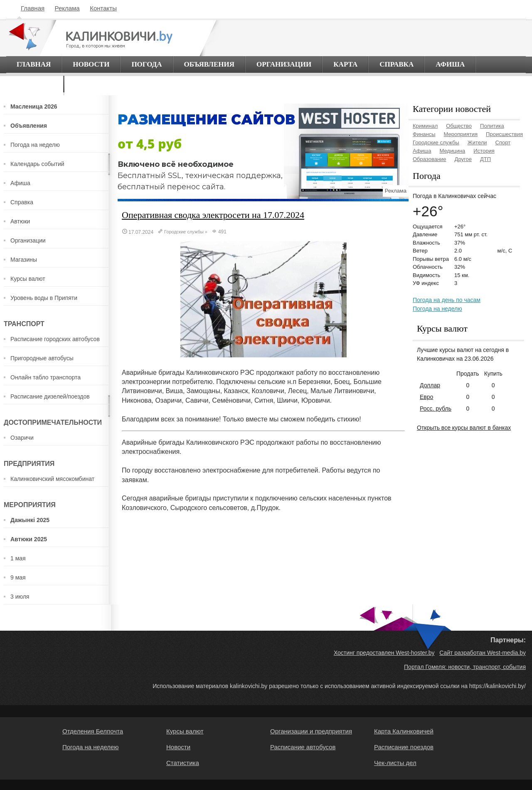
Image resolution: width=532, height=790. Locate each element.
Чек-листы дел (395, 763)
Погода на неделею (91, 747)
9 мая (18, 577)
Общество (459, 126)
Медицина (452, 151)
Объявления (209, 64)
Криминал (425, 126)
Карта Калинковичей (404, 731)
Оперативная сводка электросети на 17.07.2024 (213, 215)
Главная (33, 8)
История (484, 151)
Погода (147, 64)
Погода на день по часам (447, 300)
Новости (91, 64)
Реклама (67, 8)
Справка (397, 64)
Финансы (424, 134)
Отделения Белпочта (93, 731)
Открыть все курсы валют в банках (464, 428)
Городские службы (184, 232)
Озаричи (22, 438)
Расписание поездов (404, 747)
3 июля (20, 597)
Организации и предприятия (311, 731)
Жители (477, 142)
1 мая (18, 558)
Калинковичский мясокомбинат (52, 479)
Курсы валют (28, 279)
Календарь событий (37, 164)
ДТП (485, 159)
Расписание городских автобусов (55, 339)
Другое (463, 159)
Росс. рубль (436, 409)
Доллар (430, 385)
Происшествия (504, 134)
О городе (35, 84)
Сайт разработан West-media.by (483, 653)
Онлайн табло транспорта (46, 377)
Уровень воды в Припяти (44, 298)
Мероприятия (461, 134)
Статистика (183, 763)
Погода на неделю (35, 145)
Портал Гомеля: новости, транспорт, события (465, 667)
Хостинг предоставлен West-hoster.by (384, 653)
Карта (345, 64)
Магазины (24, 260)
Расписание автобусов (303, 747)
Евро (426, 397)
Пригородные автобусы (42, 358)
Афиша (450, 64)
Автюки (20, 221)
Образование (430, 159)
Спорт (503, 142)
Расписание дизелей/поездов (50, 396)
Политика (492, 126)
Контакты (103, 8)
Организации (284, 64)
